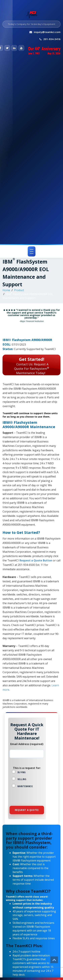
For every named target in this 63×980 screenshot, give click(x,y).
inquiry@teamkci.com (47, 32)
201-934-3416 (52, 39)
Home (6, 290)
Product (19, 290)
